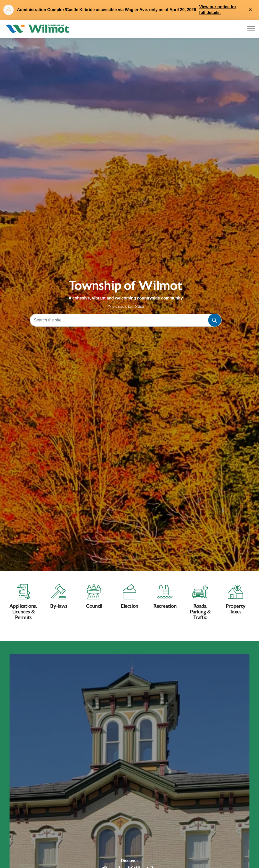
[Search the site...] (126, 320)
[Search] (215, 320)
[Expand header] (251, 29)
